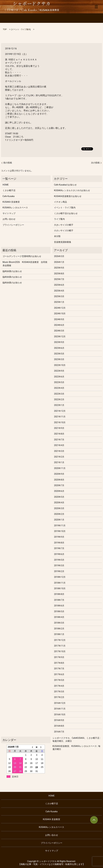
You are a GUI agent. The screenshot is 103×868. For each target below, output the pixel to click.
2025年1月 (59, 302)
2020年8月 (59, 480)
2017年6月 (59, 674)
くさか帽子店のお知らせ (66, 213)
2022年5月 (59, 382)
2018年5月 (59, 611)
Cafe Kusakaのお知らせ (65, 185)
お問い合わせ (9, 219)
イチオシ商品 (60, 202)
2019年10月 (60, 531)
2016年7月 (59, 732)
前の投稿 (8, 163)
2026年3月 (59, 256)
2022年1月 (59, 405)
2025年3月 (59, 296)
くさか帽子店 (9, 190)
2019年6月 (59, 554)
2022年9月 (59, 371)
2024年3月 (59, 331)
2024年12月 (60, 308)
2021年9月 (59, 428)
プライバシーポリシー (13, 225)
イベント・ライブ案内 (21, 29)
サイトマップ (9, 213)
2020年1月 (59, 520)
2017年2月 (59, 697)
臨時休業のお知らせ (12, 271)
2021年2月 (59, 457)
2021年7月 (59, 440)
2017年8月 (59, 663)
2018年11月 (60, 583)
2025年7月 (59, 279)
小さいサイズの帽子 (64, 231)
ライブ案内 (59, 219)
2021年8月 (59, 434)
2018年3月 (59, 623)
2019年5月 (59, 560)
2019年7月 (59, 548)
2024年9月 (59, 319)
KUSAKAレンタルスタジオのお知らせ (72, 190)
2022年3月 (59, 394)
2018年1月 (59, 634)
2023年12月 (60, 337)
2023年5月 (59, 354)
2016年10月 (60, 715)
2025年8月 (59, 274)
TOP (5, 29)
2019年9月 (59, 537)
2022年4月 (59, 388)
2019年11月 (60, 526)
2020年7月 (59, 485)
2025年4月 (59, 291)
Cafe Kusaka (9, 196)
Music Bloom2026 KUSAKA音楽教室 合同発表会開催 (25, 264)
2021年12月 (60, 411)
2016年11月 (60, 709)
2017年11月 (60, 646)
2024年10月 (60, 314)
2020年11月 (60, 468)
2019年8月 (59, 543)
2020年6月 (59, 491)
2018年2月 (59, 629)
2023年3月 (59, 359)
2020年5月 (59, 497)
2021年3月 (59, 451)
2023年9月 (59, 342)
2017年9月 (59, 657)
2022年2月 (59, 399)
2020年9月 (59, 474)
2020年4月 (59, 503)
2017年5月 (59, 680)
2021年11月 (60, 417)
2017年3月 (59, 692)
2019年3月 (59, 565)
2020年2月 (59, 514)
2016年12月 (60, 703)
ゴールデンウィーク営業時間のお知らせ (22, 256)
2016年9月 (59, 720)
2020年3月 (59, 508)
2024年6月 (59, 325)
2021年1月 (59, 462)
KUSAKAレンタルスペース (15, 208)
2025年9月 (59, 268)
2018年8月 (59, 594)
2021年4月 (59, 445)
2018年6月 (59, 606)
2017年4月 (59, 686)
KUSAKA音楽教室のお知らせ (68, 196)
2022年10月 (60, 365)
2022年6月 (59, 377)
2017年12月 (60, 640)
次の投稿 (95, 163)
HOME (6, 185)
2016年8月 (59, 726)
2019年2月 (59, 571)
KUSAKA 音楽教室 (11, 202)
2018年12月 (60, 577)
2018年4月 (59, 617)
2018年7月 (59, 600)
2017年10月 (60, 651)
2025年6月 (59, 285)
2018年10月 (60, 588)
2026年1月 (59, 262)
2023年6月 (59, 348)
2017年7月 (59, 669)
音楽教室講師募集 (63, 242)
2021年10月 (60, 422)
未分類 (57, 236)
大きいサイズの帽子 (64, 225)
